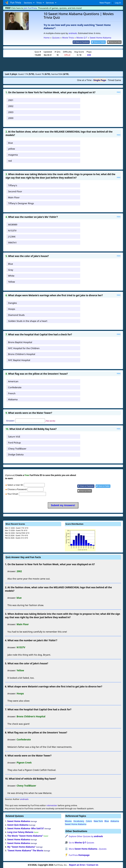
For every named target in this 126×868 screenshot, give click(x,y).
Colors (89, 821)
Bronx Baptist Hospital (20, 342)
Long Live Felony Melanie (20, 832)
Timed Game (114, 80)
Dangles (12, 303)
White (11, 276)
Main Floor (14, 197)
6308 (89, 55)
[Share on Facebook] (83, 42)
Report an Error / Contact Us (84, 865)
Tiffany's (13, 185)
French (12, 393)
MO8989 (13, 224)
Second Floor (15, 191)
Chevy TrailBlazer (17, 448)
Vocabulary (79, 821)
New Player (105, 3)
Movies (68, 821)
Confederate (15, 387)
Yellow (11, 282)
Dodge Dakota (16, 454)
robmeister (52, 805)
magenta (13, 154)
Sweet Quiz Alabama (18, 825)
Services (50, 3)
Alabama (13, 399)
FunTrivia (79, 855)
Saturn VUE (14, 436)
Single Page (100, 80)
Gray (11, 270)
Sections (28, 3)
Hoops (12, 309)
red (10, 160)
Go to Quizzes (81, 842)
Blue (10, 264)
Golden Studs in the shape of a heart (28, 321)
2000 (11, 118)
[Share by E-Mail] (115, 42)
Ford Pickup (14, 442)
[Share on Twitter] (100, 42)
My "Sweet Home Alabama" (21, 847)
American (13, 381)
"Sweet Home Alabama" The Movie (25, 850)
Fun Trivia (13, 3)
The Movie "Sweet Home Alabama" (25, 836)
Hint (119, 92)
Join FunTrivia (30, 8)
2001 (11, 100)
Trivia (39, 3)
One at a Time (84, 80)
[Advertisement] (63, 64)
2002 (11, 106)
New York (98, 821)
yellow (11, 149)
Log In (118, 3)
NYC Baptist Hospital (19, 360)
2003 (11, 112)
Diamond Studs (16, 315)
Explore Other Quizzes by (86, 836)
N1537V (12, 230)
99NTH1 (12, 242)
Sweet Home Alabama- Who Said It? (26, 828)
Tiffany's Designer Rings (21, 203)
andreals (73, 33)
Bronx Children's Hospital (22, 354)
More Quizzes (88, 849)
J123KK (12, 236)
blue (10, 143)
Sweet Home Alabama (19, 821)
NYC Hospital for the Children (24, 348)
